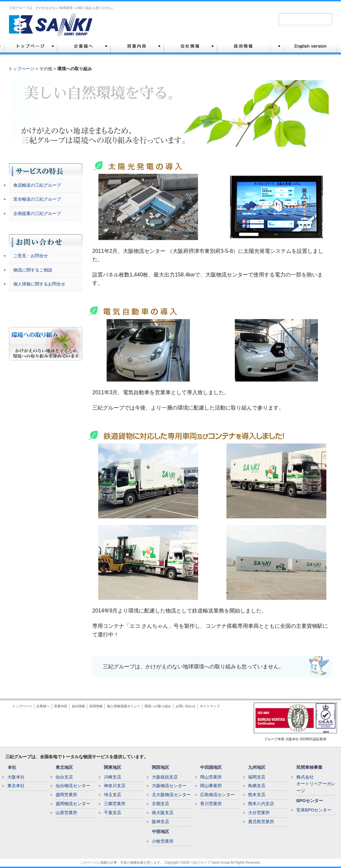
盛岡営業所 (66, 795)
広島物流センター (217, 795)
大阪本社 (16, 777)
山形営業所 (66, 813)
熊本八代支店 (261, 804)
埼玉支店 (113, 795)
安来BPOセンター (314, 810)
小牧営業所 (163, 841)
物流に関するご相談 (33, 270)
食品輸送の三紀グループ (37, 185)
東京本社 (16, 786)
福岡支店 (257, 777)
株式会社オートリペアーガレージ (316, 784)
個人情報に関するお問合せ (39, 284)
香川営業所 (211, 804)
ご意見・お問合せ (31, 256)
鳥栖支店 (257, 786)
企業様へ (43, 706)
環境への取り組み (158, 706)
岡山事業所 (211, 786)
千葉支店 (113, 813)
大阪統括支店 (165, 777)
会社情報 (78, 706)
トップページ (21, 69)
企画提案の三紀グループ (37, 213)
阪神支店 (161, 822)
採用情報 (96, 706)
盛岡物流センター (73, 804)
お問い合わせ (185, 706)
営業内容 (61, 706)
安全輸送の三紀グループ (37, 199)
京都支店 (161, 804)
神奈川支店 (115, 786)
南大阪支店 (163, 813)
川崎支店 (113, 777)
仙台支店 (64, 777)
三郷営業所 (115, 804)
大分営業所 (259, 813)
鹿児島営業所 (261, 822)
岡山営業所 (211, 777)
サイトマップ (210, 706)
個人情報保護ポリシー (124, 706)
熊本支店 (257, 795)
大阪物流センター (169, 786)
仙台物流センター (73, 786)
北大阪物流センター (171, 795)
